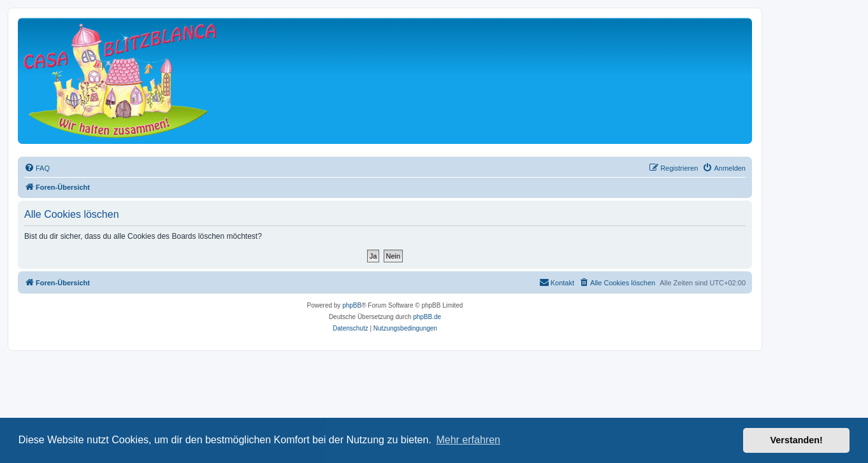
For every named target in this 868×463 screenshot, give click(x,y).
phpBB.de (427, 317)
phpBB (352, 305)
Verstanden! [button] (797, 440)
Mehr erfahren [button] (468, 440)
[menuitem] (37, 168)
